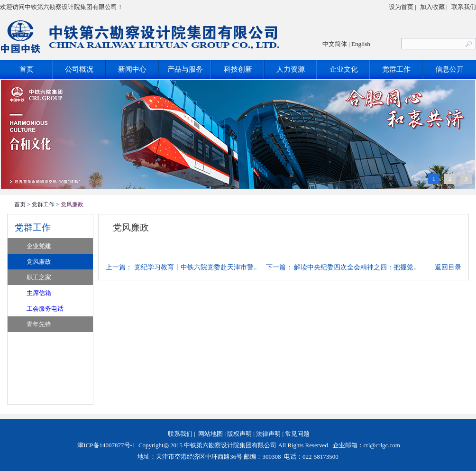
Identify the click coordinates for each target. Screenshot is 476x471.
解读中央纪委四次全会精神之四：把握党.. (355, 267)
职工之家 (39, 277)
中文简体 (335, 44)
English (361, 44)
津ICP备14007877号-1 (105, 445)
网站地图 (211, 434)
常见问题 (297, 434)
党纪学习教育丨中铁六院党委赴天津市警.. (196, 267)
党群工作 (396, 69)
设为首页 (401, 7)
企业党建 (39, 246)
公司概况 (79, 69)
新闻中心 (132, 69)
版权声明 (239, 434)
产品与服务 (185, 69)
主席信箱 (39, 293)
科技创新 (238, 69)
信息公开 (449, 69)
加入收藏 (432, 7)
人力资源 (291, 69)
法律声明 (268, 434)
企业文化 (344, 69)
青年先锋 (39, 324)
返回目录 (448, 267)
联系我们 (464, 7)
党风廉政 (39, 262)
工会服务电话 (45, 309)
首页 (27, 69)
